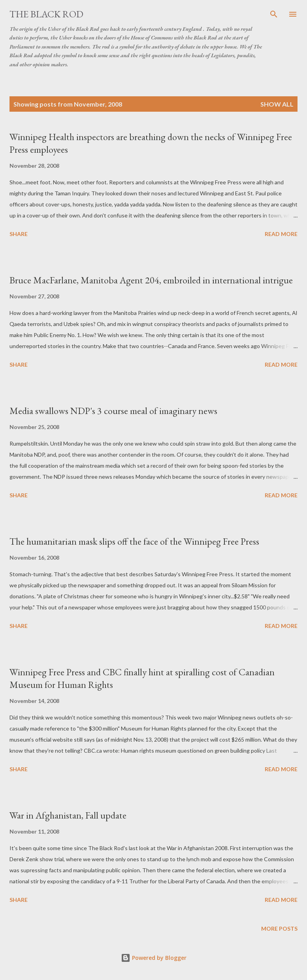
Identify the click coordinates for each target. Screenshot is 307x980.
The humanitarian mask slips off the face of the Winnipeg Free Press (134, 541)
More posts (279, 928)
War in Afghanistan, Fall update (68, 815)
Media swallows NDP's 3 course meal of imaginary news (113, 411)
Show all (277, 104)
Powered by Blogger (154, 958)
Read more (281, 234)
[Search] (274, 14)
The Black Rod (46, 14)
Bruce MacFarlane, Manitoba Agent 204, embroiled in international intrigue (151, 280)
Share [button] (19, 234)
